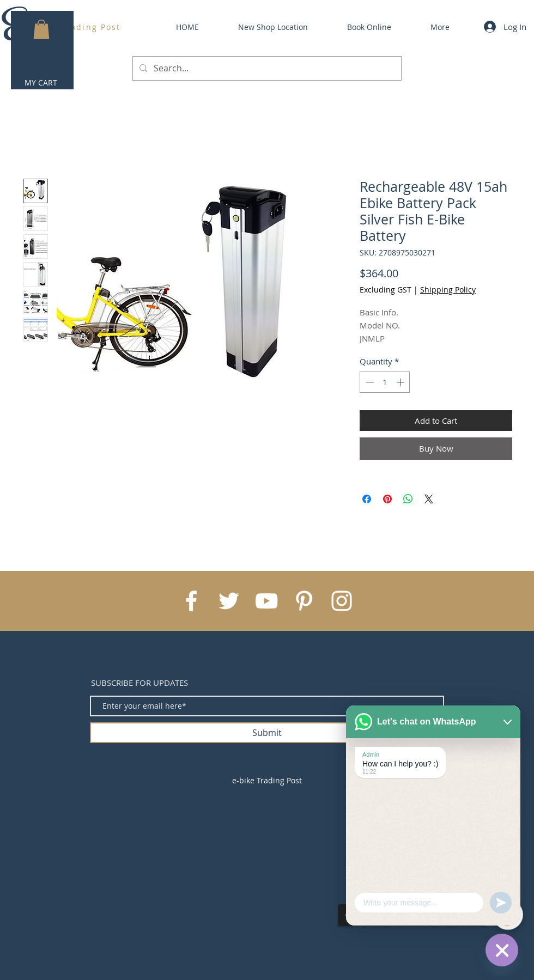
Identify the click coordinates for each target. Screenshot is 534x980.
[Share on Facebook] (367, 499)
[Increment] (401, 382)
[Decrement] (369, 382)
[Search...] (266, 68)
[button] (41, 29)
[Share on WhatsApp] (408, 499)
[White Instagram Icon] (342, 601)
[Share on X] (429, 499)
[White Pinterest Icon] (304, 601)
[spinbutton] (385, 382)
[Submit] (267, 733)
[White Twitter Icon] (229, 601)
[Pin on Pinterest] (387, 499)
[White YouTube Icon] (266, 601)
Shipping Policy (448, 290)
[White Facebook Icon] (191, 601)
